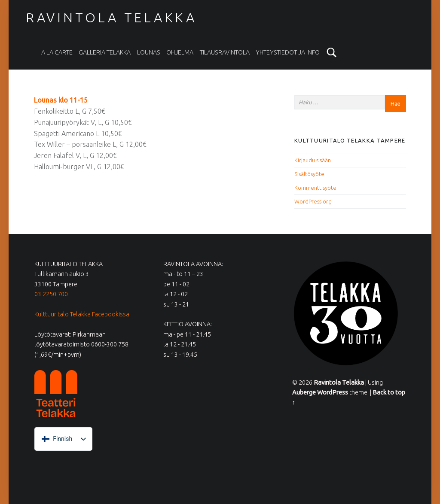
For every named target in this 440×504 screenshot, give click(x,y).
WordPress (333, 392)
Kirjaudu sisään (313, 160)
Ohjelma (180, 52)
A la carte (57, 52)
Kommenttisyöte (315, 188)
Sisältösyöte (309, 174)
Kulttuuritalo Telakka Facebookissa (82, 314)
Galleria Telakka (105, 52)
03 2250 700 (51, 294)
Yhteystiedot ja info (288, 52)
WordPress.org (313, 201)
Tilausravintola (225, 52)
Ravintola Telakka (111, 18)
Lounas (149, 52)
